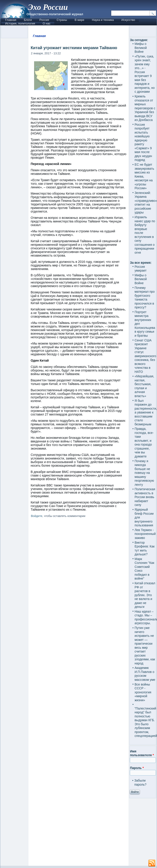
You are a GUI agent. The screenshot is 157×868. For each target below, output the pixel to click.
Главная (11, 20)
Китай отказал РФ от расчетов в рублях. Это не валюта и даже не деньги (145, 595)
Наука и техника (103, 20)
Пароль (137, 768)
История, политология (20, 23)
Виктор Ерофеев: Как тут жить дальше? (145, 548)
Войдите (37, 516)
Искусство (128, 20)
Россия (44, 20)
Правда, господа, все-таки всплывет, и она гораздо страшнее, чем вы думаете (144, 443)
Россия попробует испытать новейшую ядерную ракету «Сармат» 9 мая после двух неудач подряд (143, 142)
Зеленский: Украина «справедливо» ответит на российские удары (146, 203)
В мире (80, 20)
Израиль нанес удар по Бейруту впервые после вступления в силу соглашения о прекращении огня (145, 235)
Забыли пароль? (140, 782)
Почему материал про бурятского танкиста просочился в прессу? (145, 298)
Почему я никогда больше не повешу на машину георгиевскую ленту (144, 473)
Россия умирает (141, 269)
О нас (47, 23)
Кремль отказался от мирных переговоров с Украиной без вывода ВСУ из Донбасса (145, 108)
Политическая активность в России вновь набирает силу (145, 497)
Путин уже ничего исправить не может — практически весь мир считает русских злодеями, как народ (145, 646)
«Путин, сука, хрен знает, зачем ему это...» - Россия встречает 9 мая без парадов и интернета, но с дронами (145, 74)
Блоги (28, 20)
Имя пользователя (142, 753)
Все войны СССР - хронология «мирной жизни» (143, 692)
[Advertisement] (79, 693)
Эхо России (48, 7)
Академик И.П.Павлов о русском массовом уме (145, 674)
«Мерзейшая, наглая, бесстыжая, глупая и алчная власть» (144, 386)
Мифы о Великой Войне (141, 48)
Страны (62, 20)
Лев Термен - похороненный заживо (145, 534)
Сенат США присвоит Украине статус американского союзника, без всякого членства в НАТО (145, 356)
